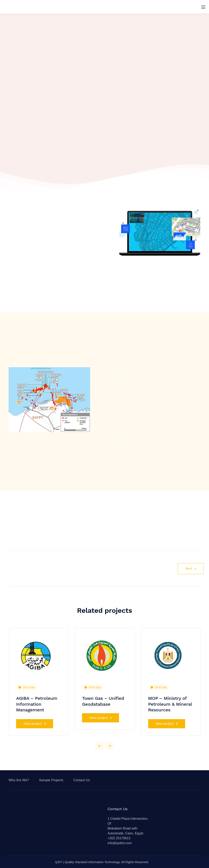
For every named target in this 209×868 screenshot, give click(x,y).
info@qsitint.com (120, 843)
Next (191, 569)
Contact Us (82, 780)
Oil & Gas (29, 687)
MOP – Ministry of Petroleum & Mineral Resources (170, 704)
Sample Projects (51, 780)
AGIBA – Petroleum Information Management (37, 704)
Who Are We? (19, 780)
